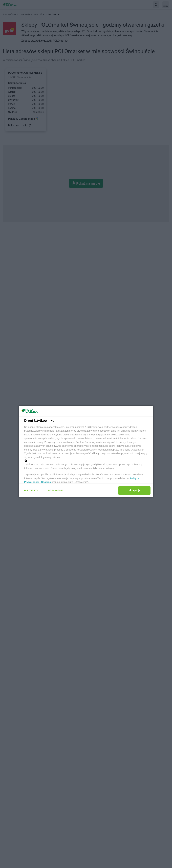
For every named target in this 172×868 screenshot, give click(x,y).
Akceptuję (134, 490)
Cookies (46, 482)
